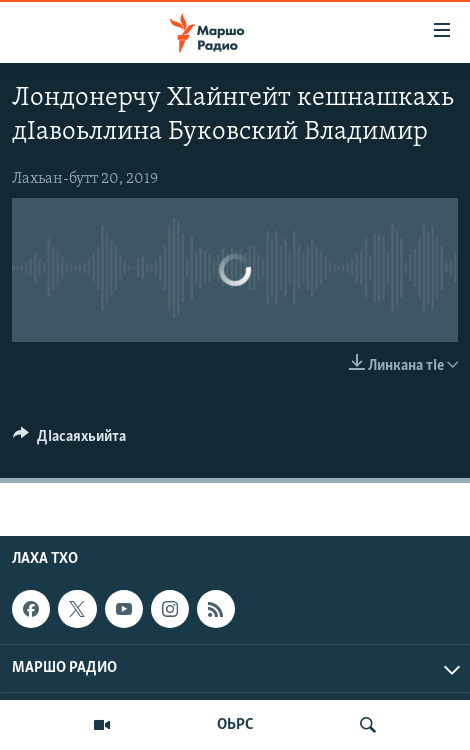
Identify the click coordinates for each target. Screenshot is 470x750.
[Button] (69, 441)
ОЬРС (235, 725)
